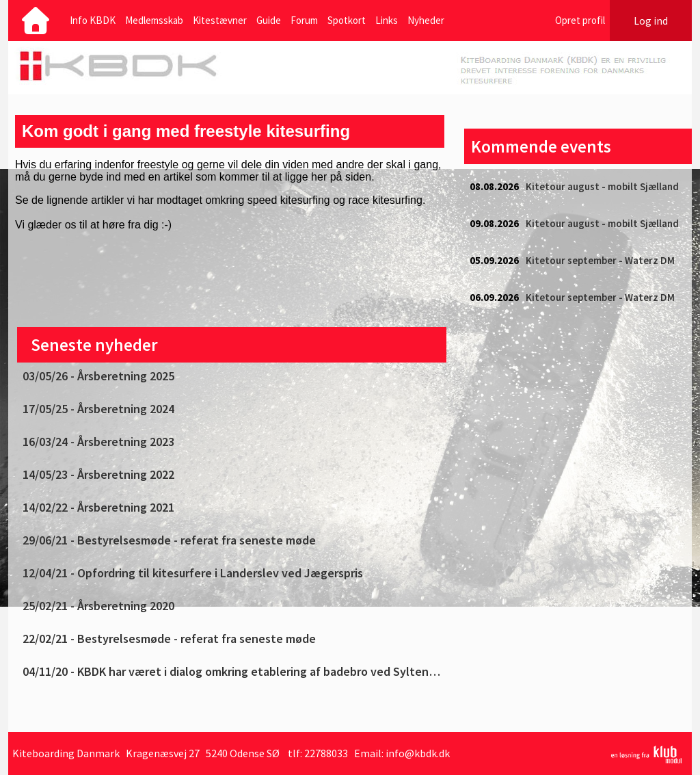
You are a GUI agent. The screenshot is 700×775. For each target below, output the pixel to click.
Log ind (651, 21)
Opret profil (580, 20)
